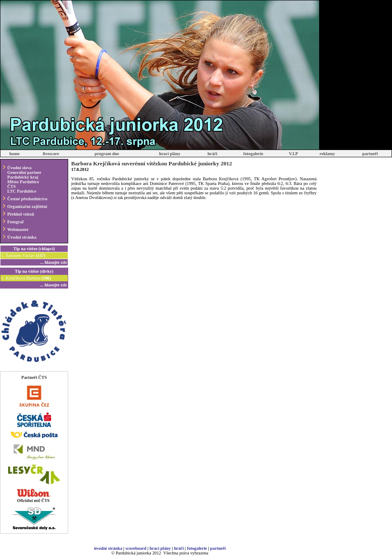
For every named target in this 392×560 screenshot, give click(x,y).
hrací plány (170, 154)
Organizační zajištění (27, 206)
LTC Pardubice (22, 191)
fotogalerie (253, 154)
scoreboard (136, 548)
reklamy (327, 154)
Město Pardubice (23, 182)
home (14, 154)
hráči (212, 154)
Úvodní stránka (22, 237)
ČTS (12, 186)
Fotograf (15, 222)
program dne (107, 154)
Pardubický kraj (23, 177)
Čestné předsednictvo (27, 199)
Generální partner (24, 172)
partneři (370, 154)
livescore (51, 154)
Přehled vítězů (21, 214)
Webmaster (18, 229)
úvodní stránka (108, 548)
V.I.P (294, 154)
